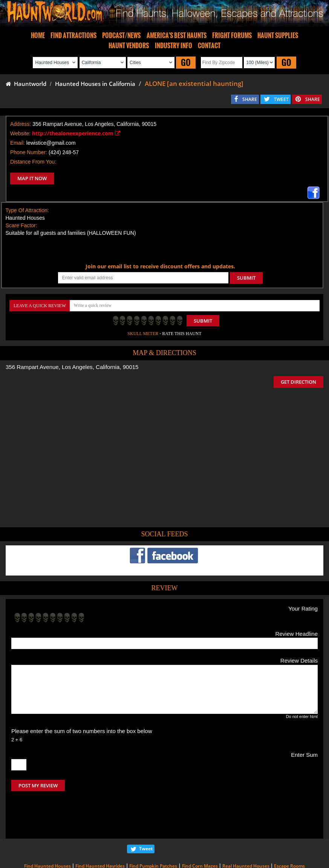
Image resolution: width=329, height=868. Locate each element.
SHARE (250, 99)
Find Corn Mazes (200, 834)
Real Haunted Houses (246, 834)
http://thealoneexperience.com (76, 133)
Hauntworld (26, 84)
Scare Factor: (21, 225)
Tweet (146, 817)
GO (186, 62)
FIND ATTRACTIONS (73, 35)
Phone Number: (29, 152)
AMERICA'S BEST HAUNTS (177, 35)
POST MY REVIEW (38, 785)
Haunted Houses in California (95, 84)
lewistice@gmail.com (51, 143)
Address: (21, 124)
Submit (203, 321)
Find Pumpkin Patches (153, 834)
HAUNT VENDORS (129, 46)
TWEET (281, 99)
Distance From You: (33, 162)
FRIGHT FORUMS (232, 35)
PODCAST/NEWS (121, 35)
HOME (38, 35)
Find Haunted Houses (47, 834)
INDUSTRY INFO (174, 46)
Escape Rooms (289, 834)
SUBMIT (246, 278)
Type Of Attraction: (27, 210)
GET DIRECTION (298, 382)
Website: (20, 133)
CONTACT (209, 46)
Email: (18, 143)
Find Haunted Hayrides (100, 834)
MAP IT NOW (32, 178)
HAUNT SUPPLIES (278, 35)
